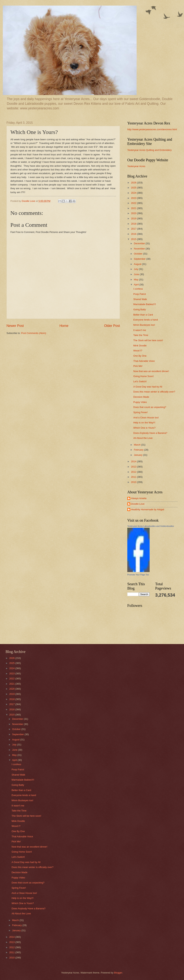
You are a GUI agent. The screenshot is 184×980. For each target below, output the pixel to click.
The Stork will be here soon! (148, 340)
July (136, 269)
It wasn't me (140, 330)
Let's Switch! (140, 381)
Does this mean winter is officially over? (154, 392)
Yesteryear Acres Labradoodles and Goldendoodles (151, 526)
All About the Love (143, 438)
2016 (134, 234)
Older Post (112, 326)
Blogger (118, 973)
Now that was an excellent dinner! (151, 371)
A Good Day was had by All (148, 387)
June (137, 274)
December (140, 243)
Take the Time (141, 335)
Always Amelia (139, 498)
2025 (134, 188)
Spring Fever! (140, 412)
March (137, 445)
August (138, 264)
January (138, 455)
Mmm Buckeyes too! (144, 325)
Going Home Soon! (143, 376)
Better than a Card (143, 315)
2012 (134, 472)
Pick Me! (138, 366)
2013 (134, 467)
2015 (134, 239)
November (140, 249)
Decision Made (141, 397)
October (138, 254)
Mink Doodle (140, 346)
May (136, 280)
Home (64, 326)
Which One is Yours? (144, 428)
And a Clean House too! (146, 418)
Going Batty (139, 309)
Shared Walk (140, 299)
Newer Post (15, 326)
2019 (134, 218)
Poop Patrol (139, 294)
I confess (138, 289)
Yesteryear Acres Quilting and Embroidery (150, 150)
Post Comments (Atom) (34, 333)
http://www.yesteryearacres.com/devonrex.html (152, 129)
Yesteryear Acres (136, 166)
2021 (134, 208)
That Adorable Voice (144, 361)
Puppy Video (140, 402)
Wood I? (138, 351)
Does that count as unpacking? (150, 407)
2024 (134, 193)
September (140, 259)
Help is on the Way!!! (144, 423)
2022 (134, 203)
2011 (134, 477)
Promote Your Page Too (138, 575)
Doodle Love (138, 504)
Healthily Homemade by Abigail (148, 509)
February (139, 450)
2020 (134, 213)
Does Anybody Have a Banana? (150, 433)
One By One (140, 356)
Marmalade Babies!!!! (145, 304)
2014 (134, 461)
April (137, 285)
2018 (134, 224)
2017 (134, 229)
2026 (134, 183)
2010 (134, 482)
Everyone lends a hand (146, 320)
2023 (134, 198)
